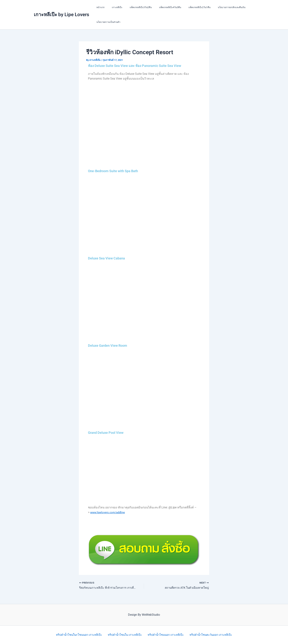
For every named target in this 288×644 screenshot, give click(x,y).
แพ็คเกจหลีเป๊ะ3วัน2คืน (133, 7)
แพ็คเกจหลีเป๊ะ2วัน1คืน (186, 7)
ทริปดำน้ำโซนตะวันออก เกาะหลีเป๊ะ (211, 635)
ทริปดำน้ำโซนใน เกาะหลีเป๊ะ (125, 635)
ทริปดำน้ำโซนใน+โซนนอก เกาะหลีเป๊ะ (79, 635)
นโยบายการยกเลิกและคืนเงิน (215, 7)
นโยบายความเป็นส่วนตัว (107, 22)
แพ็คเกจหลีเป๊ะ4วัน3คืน (160, 7)
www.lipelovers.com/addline (109, 512)
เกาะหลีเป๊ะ (113, 7)
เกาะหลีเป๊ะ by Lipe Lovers (61, 15)
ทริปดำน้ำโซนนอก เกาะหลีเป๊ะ (166, 635)
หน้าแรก (99, 7)
